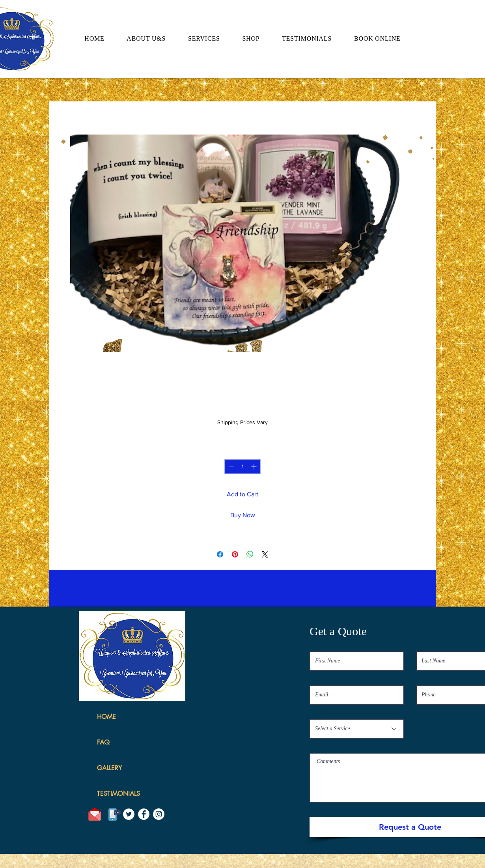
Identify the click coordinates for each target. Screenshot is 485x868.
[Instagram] (159, 814)
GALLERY (109, 768)
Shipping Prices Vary (242, 422)
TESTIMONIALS (118, 794)
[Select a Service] (357, 729)
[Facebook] (144, 814)
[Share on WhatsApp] (250, 554)
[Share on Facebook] (220, 554)
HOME (106, 717)
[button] (428, 29)
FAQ (103, 742)
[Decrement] (230, 467)
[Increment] (255, 467)
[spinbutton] (242, 467)
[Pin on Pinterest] (235, 554)
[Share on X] (265, 554)
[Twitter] (129, 814)
